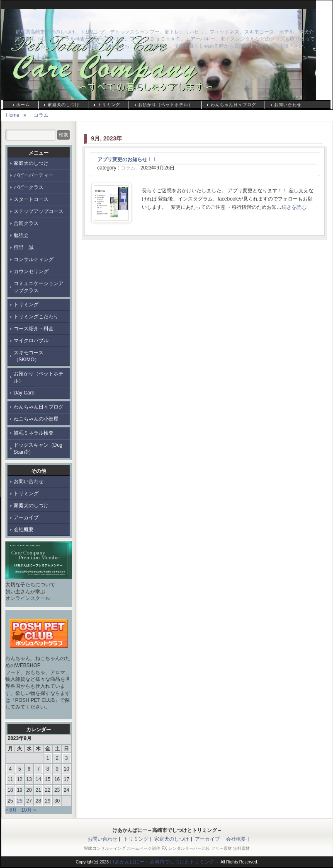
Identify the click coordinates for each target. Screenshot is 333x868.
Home (13, 115)
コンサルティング (34, 259)
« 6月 (11, 810)
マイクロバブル (31, 341)
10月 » (28, 810)
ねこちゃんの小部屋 (36, 419)
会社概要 (24, 530)
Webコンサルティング (105, 848)
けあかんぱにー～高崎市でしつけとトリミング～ (96, 19)
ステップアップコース (39, 211)
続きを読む (294, 207)
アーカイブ (26, 517)
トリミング (109, 105)
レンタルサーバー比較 (189, 848)
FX (164, 848)
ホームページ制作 (143, 848)
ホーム (23, 105)
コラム (41, 115)
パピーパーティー (34, 175)
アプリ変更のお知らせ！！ (127, 160)
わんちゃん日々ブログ (233, 105)
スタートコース (31, 199)
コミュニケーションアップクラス (39, 287)
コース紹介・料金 (34, 329)
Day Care (24, 393)
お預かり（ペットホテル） (165, 105)
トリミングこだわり (36, 317)
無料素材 (241, 848)
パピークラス (29, 187)
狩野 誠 (24, 247)
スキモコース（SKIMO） (29, 356)
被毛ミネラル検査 (34, 433)
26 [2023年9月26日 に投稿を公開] (20, 801)
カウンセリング (31, 271)
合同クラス (26, 223)
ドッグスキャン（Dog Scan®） (38, 449)
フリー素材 (221, 848)
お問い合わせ (288, 105)
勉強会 (21, 235)
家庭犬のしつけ (64, 105)
